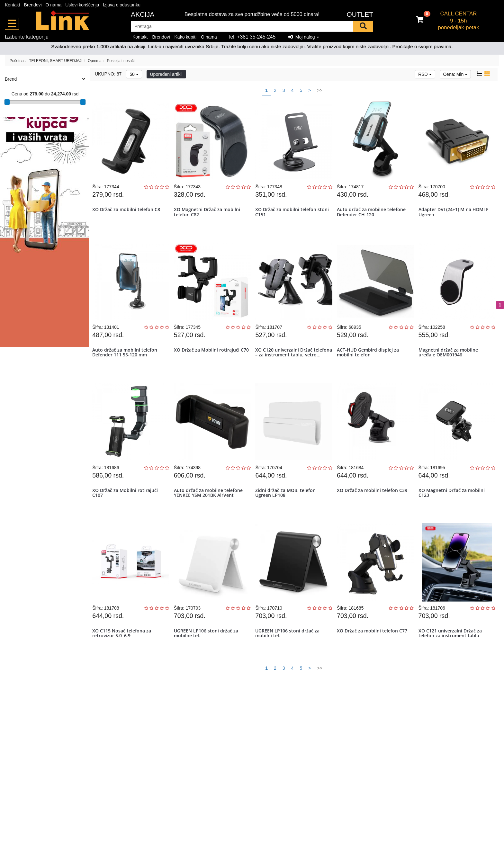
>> (319, 90)
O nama (54, 5)
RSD (425, 74)
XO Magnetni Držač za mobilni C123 (453, 510)
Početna (17, 61)
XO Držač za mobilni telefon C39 (374, 507)
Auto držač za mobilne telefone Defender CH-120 (373, 215)
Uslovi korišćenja (82, 5)
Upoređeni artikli (166, 74)
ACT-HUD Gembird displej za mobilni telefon (369, 362)
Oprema (95, 61)
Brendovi (33, 5)
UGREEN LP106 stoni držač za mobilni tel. (289, 657)
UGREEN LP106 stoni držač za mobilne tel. (208, 657)
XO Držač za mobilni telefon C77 (374, 654)
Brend (45, 79)
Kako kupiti (185, 37)
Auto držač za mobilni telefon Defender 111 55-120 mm (127, 362)
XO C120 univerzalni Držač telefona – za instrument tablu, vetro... (291, 365)
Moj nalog (304, 37)
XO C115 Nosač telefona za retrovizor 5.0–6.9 (124, 657)
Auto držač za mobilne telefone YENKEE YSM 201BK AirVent (210, 510)
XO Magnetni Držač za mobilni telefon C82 (209, 215)
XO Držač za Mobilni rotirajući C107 (127, 510)
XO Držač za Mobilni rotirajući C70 (208, 362)
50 (134, 74)
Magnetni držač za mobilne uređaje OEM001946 (450, 362)
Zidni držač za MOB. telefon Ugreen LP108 (287, 510)
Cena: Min (455, 74)
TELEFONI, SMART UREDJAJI (56, 61)
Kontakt (12, 5)
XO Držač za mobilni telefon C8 (128, 213)
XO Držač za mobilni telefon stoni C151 (288, 215)
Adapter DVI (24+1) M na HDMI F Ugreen (455, 215)
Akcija (143, 14)
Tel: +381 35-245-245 (252, 37)
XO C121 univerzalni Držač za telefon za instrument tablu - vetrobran (452, 659)
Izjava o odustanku (122, 5)
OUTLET (360, 14)
